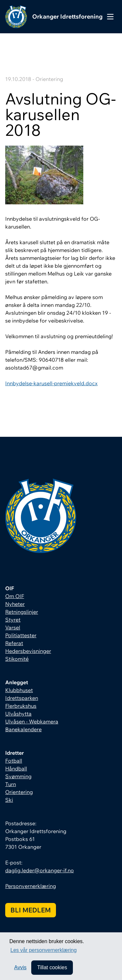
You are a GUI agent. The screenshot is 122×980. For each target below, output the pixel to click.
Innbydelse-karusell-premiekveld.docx (51, 383)
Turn (11, 784)
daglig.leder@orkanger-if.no (40, 870)
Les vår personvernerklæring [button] (44, 950)
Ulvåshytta (18, 714)
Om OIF (15, 596)
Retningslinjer (22, 612)
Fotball (14, 761)
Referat (14, 643)
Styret (13, 620)
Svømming (18, 776)
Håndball (16, 768)
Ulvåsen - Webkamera (32, 721)
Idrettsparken (22, 698)
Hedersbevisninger (28, 651)
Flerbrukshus (21, 706)
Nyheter (15, 604)
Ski (9, 800)
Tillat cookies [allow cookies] (52, 967)
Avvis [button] (20, 967)
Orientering (19, 792)
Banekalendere (23, 729)
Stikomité (17, 659)
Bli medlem (31, 910)
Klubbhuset (19, 690)
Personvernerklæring (31, 886)
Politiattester (21, 635)
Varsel (13, 627)
